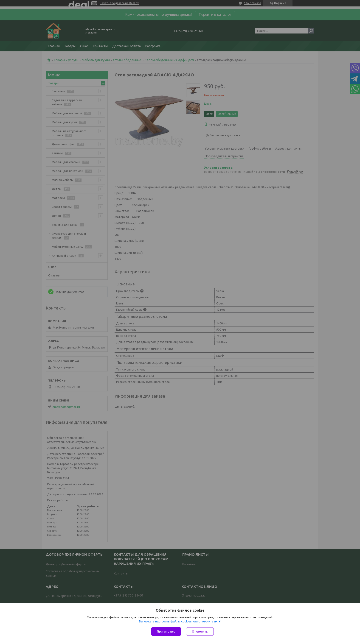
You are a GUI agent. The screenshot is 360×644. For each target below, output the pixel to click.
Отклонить (200, 631)
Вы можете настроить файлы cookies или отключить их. (178, 621)
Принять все (166, 631)
